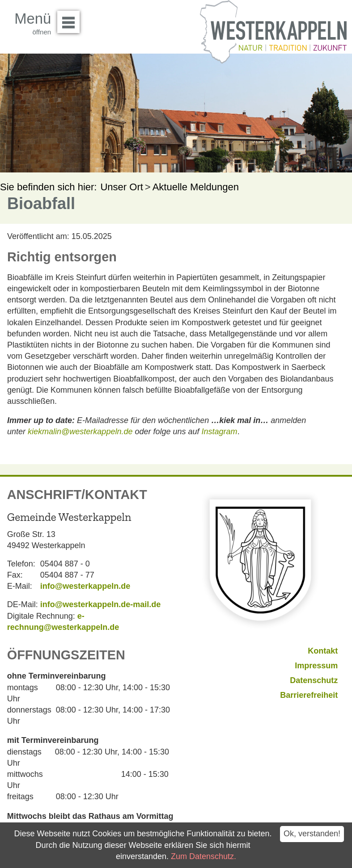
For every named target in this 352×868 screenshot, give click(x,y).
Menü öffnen (71, 19)
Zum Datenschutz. (204, 856)
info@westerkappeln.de (85, 586)
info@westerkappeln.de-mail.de (101, 604)
